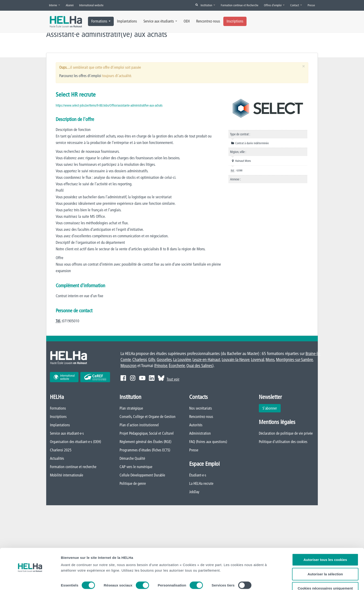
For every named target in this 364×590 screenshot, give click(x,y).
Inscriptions (235, 21)
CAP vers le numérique (136, 467)
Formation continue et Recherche (240, 5)
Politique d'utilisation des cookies (283, 442)
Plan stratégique (131, 408)
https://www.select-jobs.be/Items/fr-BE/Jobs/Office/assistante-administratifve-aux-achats (109, 105)
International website (91, 5)
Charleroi (139, 360)
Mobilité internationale (67, 475)
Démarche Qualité (132, 459)
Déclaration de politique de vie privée (286, 434)
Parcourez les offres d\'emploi (80, 76)
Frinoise (161, 366)
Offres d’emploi (274, 5)
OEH (187, 21)
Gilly (152, 360)
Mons (270, 360)
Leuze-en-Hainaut (206, 360)
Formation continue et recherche (73, 467)
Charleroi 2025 (61, 450)
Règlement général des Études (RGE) (145, 442)
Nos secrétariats (201, 408)
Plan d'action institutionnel (139, 425)
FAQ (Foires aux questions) (208, 442)
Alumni (70, 5)
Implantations (127, 21)
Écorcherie (177, 366)
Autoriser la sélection (325, 562)
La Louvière (182, 360)
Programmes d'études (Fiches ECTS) (145, 450)
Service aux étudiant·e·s (67, 434)
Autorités (196, 425)
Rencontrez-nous (208, 21)
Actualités (57, 459)
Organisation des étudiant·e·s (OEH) (75, 442)
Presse (311, 5)
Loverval (257, 360)
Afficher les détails (76, 581)
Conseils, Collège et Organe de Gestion (148, 417)
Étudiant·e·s (198, 475)
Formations (101, 21)
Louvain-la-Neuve (236, 360)
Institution (208, 5)
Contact (296, 5)
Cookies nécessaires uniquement (325, 577)
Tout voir (173, 379)
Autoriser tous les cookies (325, 548)
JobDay (194, 492)
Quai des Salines (199, 366)
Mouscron (128, 366)
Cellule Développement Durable (142, 475)
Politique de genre (133, 484)
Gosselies (164, 360)
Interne (55, 5)
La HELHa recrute (201, 484)
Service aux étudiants (160, 21)
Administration (200, 434)
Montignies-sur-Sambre (294, 360)
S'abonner (270, 408)
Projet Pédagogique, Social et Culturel (147, 434)
